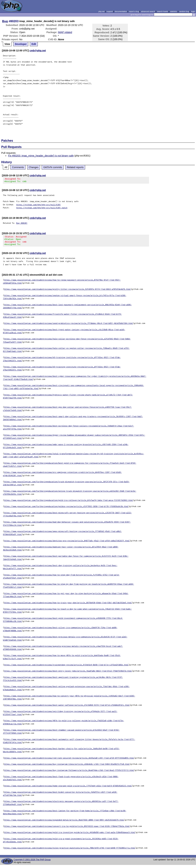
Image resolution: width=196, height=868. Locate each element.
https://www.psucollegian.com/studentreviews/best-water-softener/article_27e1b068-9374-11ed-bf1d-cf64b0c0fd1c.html (67, 708)
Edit (34, 44)
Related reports (75, 167)
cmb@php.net (38, 51)
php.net (102, 11)
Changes (34, 167)
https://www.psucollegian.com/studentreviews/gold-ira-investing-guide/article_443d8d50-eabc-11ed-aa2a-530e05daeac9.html (70, 835)
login (193, 11)
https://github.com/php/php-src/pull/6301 (38, 206)
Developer (21, 44)
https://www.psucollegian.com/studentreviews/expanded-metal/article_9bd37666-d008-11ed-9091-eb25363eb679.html (64, 823)
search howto (163, 11)
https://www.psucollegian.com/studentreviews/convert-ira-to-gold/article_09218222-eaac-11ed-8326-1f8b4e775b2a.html (67, 829)
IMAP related (65, 32)
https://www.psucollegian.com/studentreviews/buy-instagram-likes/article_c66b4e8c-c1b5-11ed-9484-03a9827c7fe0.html (67, 767)
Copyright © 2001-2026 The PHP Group (32, 863)
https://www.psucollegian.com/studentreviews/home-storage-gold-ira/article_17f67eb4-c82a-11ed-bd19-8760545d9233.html (68, 789)
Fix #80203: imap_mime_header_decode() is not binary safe (41, 156)
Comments (18, 167)
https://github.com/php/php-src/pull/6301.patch (42, 209)
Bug (5, 21)
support (110, 11)
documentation (121, 11)
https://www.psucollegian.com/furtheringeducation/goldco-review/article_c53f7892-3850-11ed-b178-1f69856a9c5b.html (66, 509)
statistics (174, 11)
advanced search (148, 11)
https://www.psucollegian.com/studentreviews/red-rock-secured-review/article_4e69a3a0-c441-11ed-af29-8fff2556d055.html (69, 761)
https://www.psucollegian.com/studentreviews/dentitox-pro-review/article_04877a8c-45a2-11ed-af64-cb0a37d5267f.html (67, 544)
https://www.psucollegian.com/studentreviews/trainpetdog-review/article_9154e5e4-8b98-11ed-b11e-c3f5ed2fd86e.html (66, 668)
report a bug (134, 11)
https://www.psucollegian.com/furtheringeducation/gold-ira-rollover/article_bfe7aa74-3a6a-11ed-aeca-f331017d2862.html (69, 503)
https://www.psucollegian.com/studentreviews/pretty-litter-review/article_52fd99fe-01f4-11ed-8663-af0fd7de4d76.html (67, 292)
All (6, 167)
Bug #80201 (22, 224)
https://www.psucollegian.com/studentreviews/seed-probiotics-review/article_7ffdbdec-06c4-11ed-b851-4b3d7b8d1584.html (69, 326)
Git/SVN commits (53, 167)
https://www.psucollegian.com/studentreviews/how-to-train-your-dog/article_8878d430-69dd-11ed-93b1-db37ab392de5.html (68, 606)
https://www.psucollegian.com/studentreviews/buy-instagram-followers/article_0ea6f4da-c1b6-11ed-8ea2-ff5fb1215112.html (69, 773)
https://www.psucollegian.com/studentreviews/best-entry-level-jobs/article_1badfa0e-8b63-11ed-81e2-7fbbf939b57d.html (68, 674)
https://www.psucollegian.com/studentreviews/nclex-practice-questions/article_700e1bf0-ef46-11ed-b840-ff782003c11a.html (70, 851)
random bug (184, 11)
